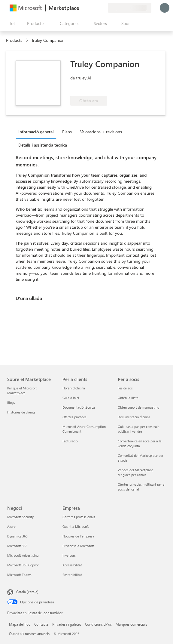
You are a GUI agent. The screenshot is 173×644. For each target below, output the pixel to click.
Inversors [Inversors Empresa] (69, 555)
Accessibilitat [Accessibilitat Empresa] (72, 565)
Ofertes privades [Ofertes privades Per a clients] (74, 417)
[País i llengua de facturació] (130, 8)
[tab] (38, 132)
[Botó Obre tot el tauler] (11, 23)
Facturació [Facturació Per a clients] (70, 441)
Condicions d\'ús (98, 624)
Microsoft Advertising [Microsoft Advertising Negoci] (23, 555)
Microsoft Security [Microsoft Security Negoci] (20, 517)
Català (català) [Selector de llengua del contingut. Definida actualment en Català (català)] (27, 592)
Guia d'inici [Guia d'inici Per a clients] (71, 398)
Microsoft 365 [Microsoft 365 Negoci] (17, 546)
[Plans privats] (103, 8)
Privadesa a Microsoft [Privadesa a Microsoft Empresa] (78, 546)
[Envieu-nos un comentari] (82, 8)
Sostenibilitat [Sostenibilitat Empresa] (72, 575)
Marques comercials (131, 624)
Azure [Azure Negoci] (11, 526)
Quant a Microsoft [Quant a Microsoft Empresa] (76, 526)
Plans (67, 132)
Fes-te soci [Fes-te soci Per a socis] (126, 388)
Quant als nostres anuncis (29, 633)
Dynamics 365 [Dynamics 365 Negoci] (17, 536)
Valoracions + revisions (101, 132)
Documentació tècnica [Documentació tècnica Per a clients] (79, 407)
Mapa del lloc (20, 624)
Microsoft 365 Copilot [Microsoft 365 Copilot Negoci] (23, 565)
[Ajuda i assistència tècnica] (89, 8)
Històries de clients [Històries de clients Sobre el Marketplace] (21, 412)
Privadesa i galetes (67, 624)
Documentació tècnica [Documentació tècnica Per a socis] (134, 417)
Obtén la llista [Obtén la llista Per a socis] (128, 398)
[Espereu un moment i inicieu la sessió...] (165, 8)
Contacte (41, 624)
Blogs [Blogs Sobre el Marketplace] (11, 402)
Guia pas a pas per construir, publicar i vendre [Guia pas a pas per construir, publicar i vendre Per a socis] (139, 429)
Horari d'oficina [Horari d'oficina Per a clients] (74, 388)
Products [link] (14, 40)
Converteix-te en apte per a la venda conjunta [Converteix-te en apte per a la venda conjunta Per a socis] (140, 443)
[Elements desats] (96, 8)
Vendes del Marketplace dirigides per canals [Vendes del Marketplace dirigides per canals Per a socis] (135, 472)
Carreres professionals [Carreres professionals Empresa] (79, 517)
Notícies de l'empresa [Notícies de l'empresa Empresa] (78, 536)
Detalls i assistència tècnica (43, 145)
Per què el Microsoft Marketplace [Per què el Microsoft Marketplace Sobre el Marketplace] (22, 390)
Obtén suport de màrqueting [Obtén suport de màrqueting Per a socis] (138, 407)
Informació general (36, 132)
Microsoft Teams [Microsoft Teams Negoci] (19, 575)
